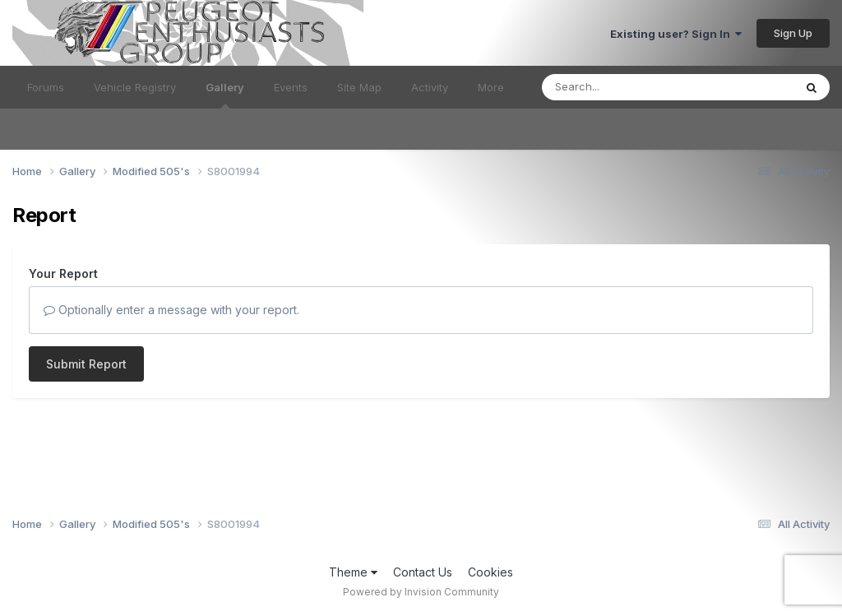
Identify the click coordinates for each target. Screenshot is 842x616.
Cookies (490, 572)
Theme (353, 572)
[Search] (623, 87)
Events (291, 87)
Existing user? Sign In (676, 34)
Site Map (359, 87)
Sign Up (793, 33)
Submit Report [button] (86, 364)
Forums (46, 87)
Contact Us (423, 572)
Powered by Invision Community (421, 592)
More (491, 87)
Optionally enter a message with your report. (171, 310)
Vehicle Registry (135, 87)
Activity (430, 87)
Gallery (225, 95)
